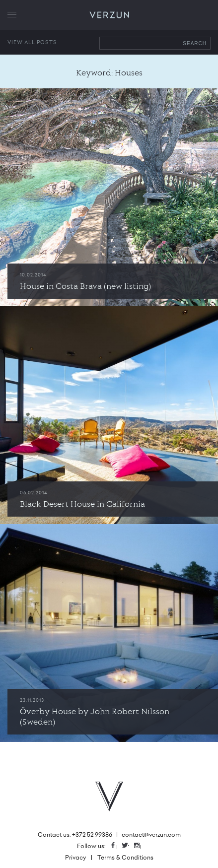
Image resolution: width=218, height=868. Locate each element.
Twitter (129, 846)
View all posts (32, 42)
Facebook (117, 846)
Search (195, 43)
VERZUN (109, 15)
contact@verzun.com (151, 835)
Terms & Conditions (125, 857)
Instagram (141, 846)
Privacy (75, 857)
